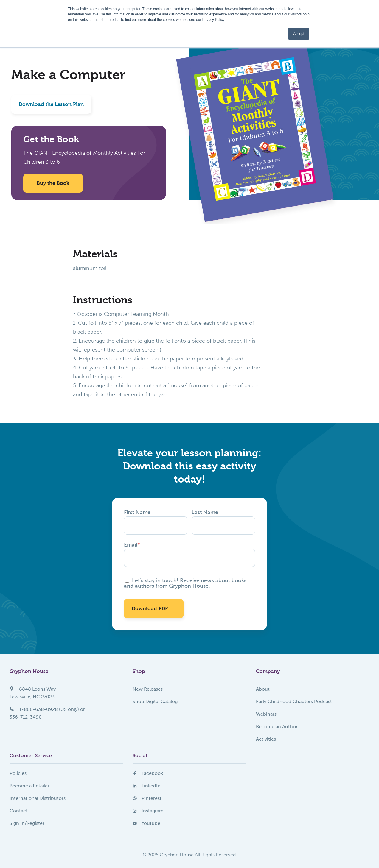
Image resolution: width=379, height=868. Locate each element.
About (263, 689)
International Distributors (38, 798)
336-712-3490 (26, 717)
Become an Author (277, 726)
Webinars (266, 714)
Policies (18, 773)
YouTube (146, 823)
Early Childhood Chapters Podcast (294, 701)
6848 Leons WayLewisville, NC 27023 (33, 693)
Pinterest (147, 798)
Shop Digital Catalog (155, 701)
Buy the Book (53, 183)
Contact (19, 811)
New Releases (148, 689)
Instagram (148, 811)
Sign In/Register (27, 823)
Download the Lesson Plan (51, 104)
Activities (266, 739)
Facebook (148, 773)
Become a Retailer (29, 786)
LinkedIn (147, 786)
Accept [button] (299, 34)
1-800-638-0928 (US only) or (47, 709)
